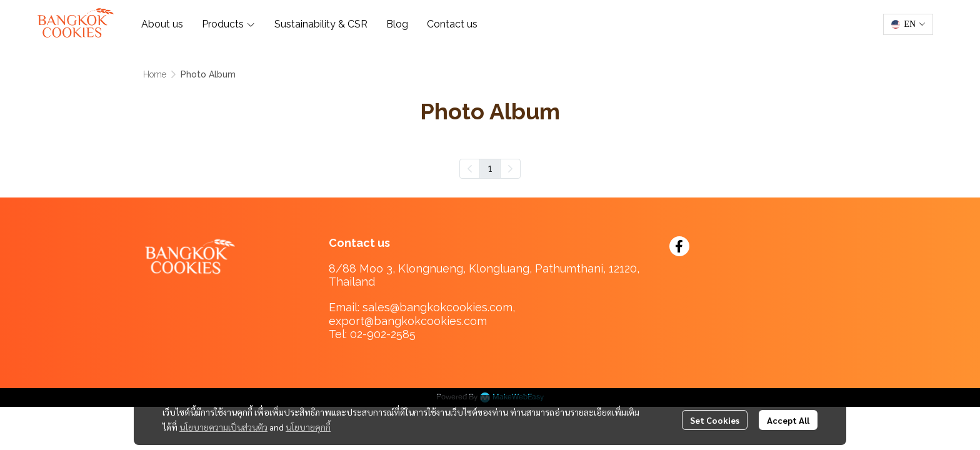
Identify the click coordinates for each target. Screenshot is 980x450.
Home (155, 74)
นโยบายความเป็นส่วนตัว (223, 427)
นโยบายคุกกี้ (308, 427)
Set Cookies (715, 420)
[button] (908, 24)
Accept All (788, 420)
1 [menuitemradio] (490, 168)
